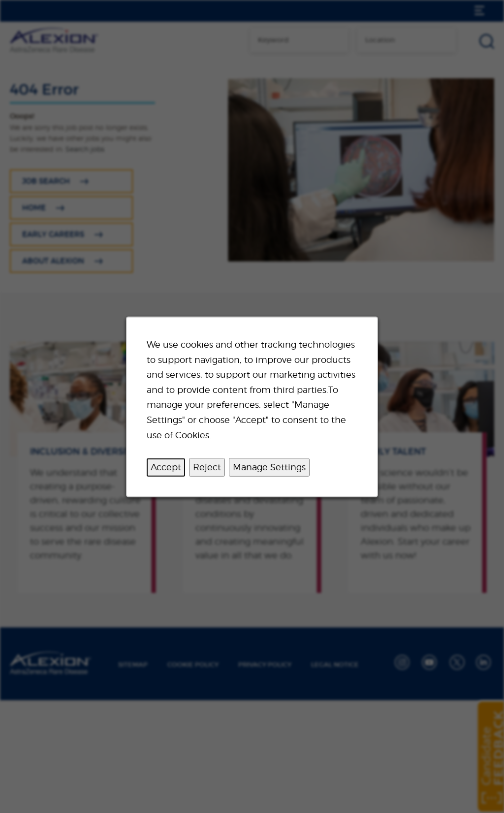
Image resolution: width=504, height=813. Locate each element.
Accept (166, 467)
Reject (207, 467)
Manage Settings (269, 467)
